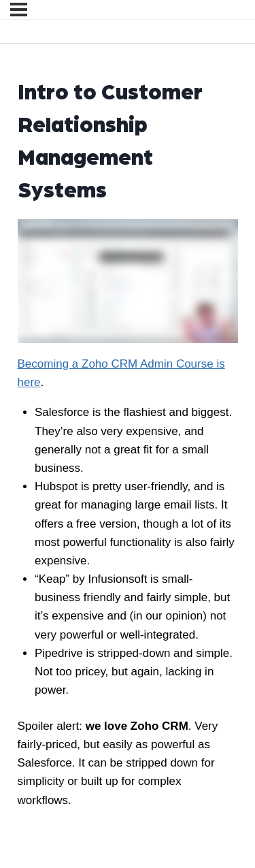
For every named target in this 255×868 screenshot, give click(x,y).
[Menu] (19, 10)
